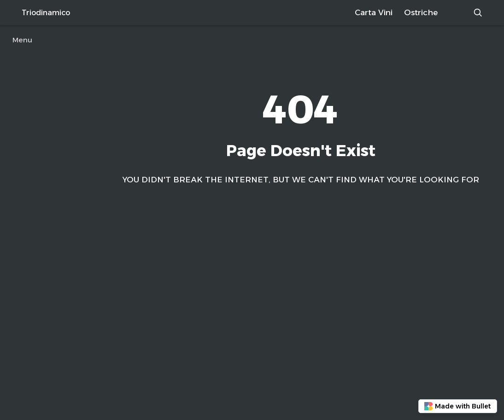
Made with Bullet (457, 406)
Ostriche (421, 12)
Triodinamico (46, 13)
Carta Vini (374, 12)
